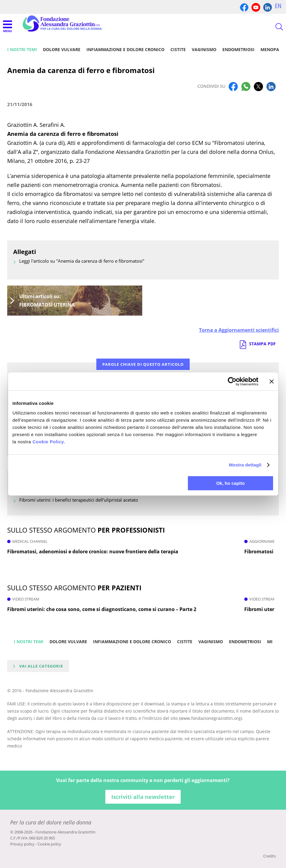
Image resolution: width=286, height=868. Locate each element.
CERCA (274, 27)
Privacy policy (22, 844)
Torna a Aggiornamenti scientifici (239, 330)
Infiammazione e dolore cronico (125, 49)
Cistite (178, 49)
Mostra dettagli (245, 465)
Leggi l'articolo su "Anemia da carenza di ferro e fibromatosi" (82, 261)
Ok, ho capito (230, 483)
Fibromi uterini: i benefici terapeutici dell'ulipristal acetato (79, 500)
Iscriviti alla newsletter (143, 797)
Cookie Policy (48, 442)
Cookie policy (49, 844)
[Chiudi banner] (272, 381)
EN (278, 6)
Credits (269, 856)
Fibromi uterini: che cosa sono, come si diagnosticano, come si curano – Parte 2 (102, 609)
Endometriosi (238, 49)
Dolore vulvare (62, 49)
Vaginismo (204, 49)
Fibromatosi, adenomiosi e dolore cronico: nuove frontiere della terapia (93, 552)
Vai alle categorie (41, 666)
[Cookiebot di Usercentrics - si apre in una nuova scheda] (232, 381)
